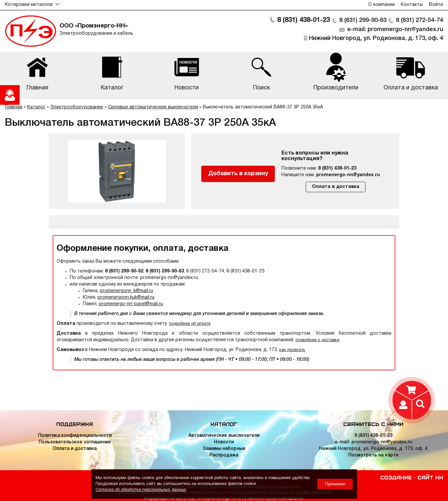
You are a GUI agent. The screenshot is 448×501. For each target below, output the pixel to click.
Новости (224, 442)
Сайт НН (430, 477)
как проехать (292, 350)
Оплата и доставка (336, 187)
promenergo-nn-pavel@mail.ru (131, 304)
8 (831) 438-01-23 (304, 20)
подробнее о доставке (317, 340)
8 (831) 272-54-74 (420, 20)
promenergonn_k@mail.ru (126, 291)
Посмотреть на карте (373, 455)
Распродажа (224, 455)
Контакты (412, 5)
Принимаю (335, 484)
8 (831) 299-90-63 (363, 20)
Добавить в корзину (238, 174)
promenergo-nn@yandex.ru (348, 175)
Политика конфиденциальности (75, 436)
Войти (436, 5)
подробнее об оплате (190, 324)
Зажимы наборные (224, 449)
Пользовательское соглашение (75, 442)
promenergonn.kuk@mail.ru (126, 297)
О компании (381, 5)
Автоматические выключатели (224, 436)
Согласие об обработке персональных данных (141, 490)
